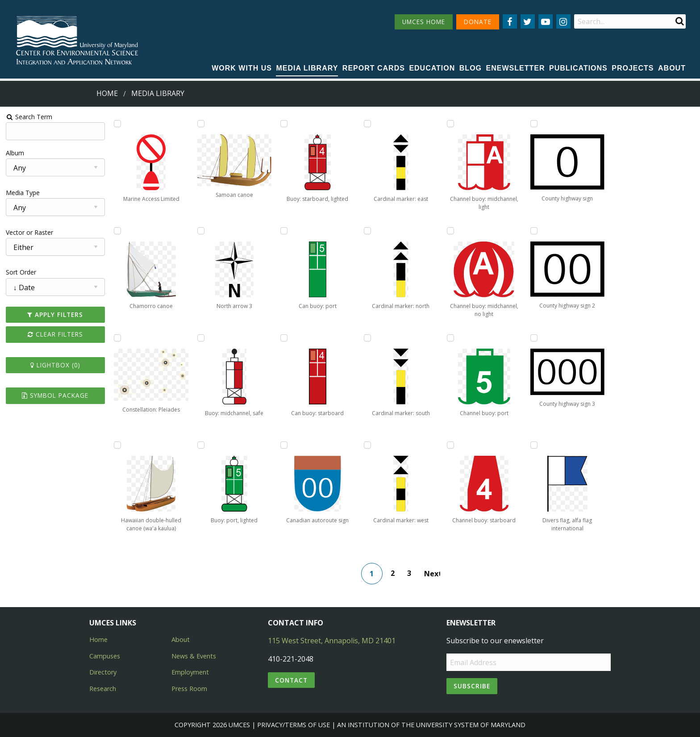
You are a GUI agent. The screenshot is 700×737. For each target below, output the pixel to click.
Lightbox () (55, 365)
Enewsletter (516, 68)
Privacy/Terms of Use (294, 725)
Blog (471, 68)
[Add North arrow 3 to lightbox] (201, 231)
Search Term (29, 117)
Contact (291, 680)
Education (432, 68)
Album (15, 153)
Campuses (105, 656)
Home (107, 93)
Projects (633, 68)
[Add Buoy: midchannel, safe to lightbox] (201, 338)
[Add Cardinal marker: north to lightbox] (367, 231)
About (672, 68)
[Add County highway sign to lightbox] (534, 124)
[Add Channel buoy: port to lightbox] (450, 338)
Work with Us (242, 68)
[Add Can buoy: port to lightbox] (284, 231)
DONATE (478, 22)
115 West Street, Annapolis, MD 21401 (332, 641)
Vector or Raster (29, 232)
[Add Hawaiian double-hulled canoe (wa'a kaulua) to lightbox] (117, 445)
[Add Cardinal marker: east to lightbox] (367, 124)
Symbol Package (55, 395)
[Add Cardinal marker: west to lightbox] (367, 445)
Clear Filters (55, 334)
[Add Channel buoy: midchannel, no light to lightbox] (450, 231)
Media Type (23, 193)
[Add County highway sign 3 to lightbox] (534, 338)
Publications (578, 68)
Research (103, 689)
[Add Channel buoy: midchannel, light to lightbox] (450, 124)
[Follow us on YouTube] (546, 21)
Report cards (374, 68)
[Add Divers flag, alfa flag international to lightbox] (534, 445)
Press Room (189, 689)
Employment (190, 672)
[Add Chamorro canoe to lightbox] (117, 231)
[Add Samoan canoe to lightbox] (201, 124)
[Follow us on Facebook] (510, 21)
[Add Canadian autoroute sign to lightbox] (284, 445)
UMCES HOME (424, 22)
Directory (103, 672)
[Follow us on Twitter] (528, 21)
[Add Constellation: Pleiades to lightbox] (117, 338)
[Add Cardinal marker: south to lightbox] (367, 338)
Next (432, 574)
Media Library (307, 68)
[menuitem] (242, 69)
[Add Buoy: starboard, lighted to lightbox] (284, 124)
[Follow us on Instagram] (563, 21)
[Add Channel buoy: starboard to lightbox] (450, 445)
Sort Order (21, 272)
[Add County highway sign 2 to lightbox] (534, 231)
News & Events (194, 656)
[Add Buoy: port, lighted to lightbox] (201, 445)
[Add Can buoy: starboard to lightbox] (284, 338)
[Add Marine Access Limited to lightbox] (117, 124)
